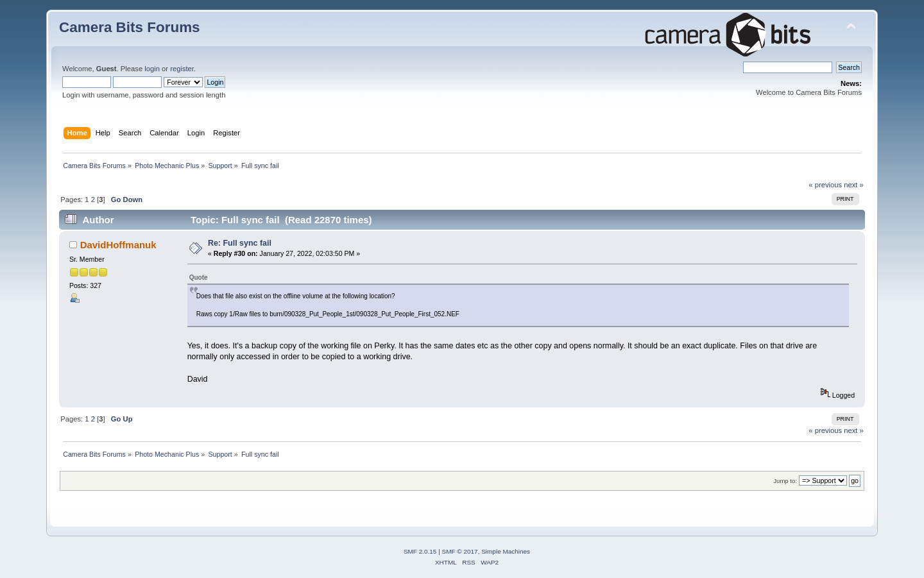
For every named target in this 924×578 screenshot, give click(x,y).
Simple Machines (506, 551)
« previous (825, 185)
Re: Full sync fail (240, 243)
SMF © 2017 (460, 551)
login (152, 69)
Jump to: (785, 481)
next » (854, 185)
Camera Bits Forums (130, 27)
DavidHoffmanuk (118, 245)
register (182, 69)
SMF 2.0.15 (420, 551)
